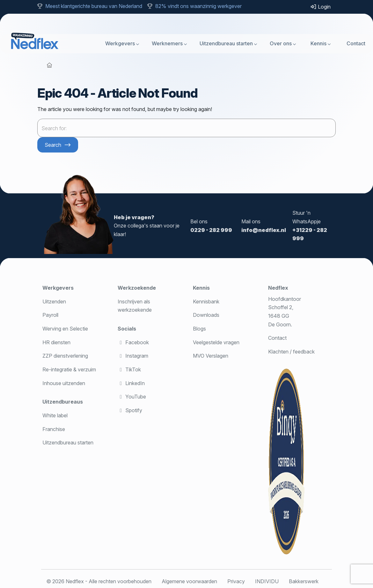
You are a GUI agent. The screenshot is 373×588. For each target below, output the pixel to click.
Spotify (130, 410)
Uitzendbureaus (63, 402)
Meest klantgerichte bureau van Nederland (94, 6)
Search (53, 145)
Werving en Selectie (65, 329)
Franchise (54, 429)
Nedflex (278, 288)
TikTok (129, 369)
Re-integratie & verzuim (69, 369)
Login (320, 7)
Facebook (133, 342)
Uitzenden (54, 301)
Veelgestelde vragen (216, 342)
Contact (356, 43)
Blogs (199, 329)
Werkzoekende (137, 288)
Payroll (50, 315)
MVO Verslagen (211, 356)
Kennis (318, 43)
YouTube (132, 397)
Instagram (133, 356)
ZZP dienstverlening (65, 356)
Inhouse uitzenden (64, 383)
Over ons (281, 43)
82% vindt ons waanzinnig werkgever (198, 6)
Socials (127, 329)
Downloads (206, 315)
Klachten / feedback (291, 352)
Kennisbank (206, 301)
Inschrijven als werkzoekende (135, 306)
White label (55, 415)
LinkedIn (131, 383)
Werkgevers (120, 43)
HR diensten (56, 342)
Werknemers (167, 43)
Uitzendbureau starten (226, 43)
